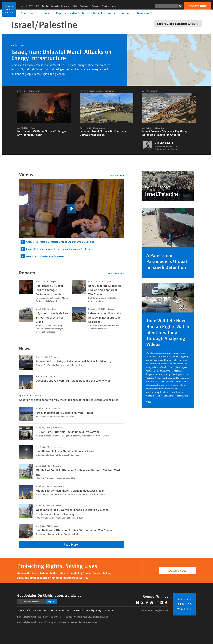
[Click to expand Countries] (29, 13)
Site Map (77, 610)
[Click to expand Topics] (46, 13)
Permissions (65, 610)
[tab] (72, 242)
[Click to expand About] (128, 13)
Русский (96, 6)
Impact (98, 13)
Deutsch (65, 6)
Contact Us (23, 610)
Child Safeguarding (92, 610)
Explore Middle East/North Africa (178, 24)
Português (85, 6)
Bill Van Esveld (164, 143)
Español (106, 6)
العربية (24, 6)
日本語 (74, 6)
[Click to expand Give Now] (145, 13)
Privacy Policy (50, 610)
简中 (31, 6)
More (116, 6)
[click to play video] (72, 209)
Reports (61, 13)
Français (55, 6)
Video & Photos (80, 13)
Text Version (109, 610)
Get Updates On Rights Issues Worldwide (49, 595)
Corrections (36, 610)
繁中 (38, 6)
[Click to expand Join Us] (112, 13)
